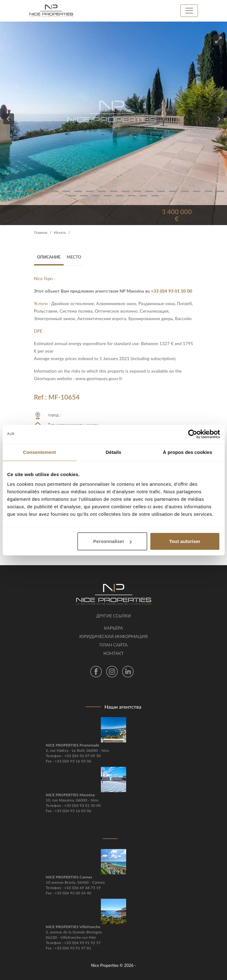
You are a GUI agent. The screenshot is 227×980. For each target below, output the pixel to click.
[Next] (218, 119)
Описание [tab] (49, 257)
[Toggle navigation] (189, 11)
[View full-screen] (218, 40)
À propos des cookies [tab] (188, 452)
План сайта (113, 645)
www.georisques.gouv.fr (99, 378)
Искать (60, 232)
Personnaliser (113, 541)
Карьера (113, 628)
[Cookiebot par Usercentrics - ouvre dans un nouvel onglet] (192, 434)
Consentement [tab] (39, 452)
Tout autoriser (185, 541)
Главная (41, 232)
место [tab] (74, 257)
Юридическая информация (113, 636)
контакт (113, 653)
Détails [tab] (114, 452)
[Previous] (9, 119)
